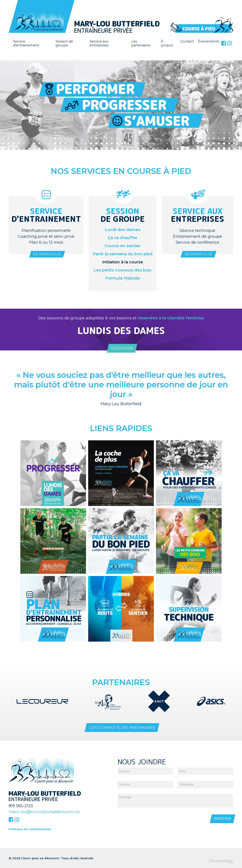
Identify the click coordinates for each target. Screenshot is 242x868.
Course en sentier (123, 246)
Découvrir (122, 348)
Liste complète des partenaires (122, 727)
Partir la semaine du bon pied (123, 254)
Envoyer (223, 818)
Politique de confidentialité (30, 828)
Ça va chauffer (123, 238)
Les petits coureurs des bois (123, 270)
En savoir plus (47, 254)
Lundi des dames (123, 230)
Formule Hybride (123, 278)
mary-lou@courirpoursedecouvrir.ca (44, 811)
